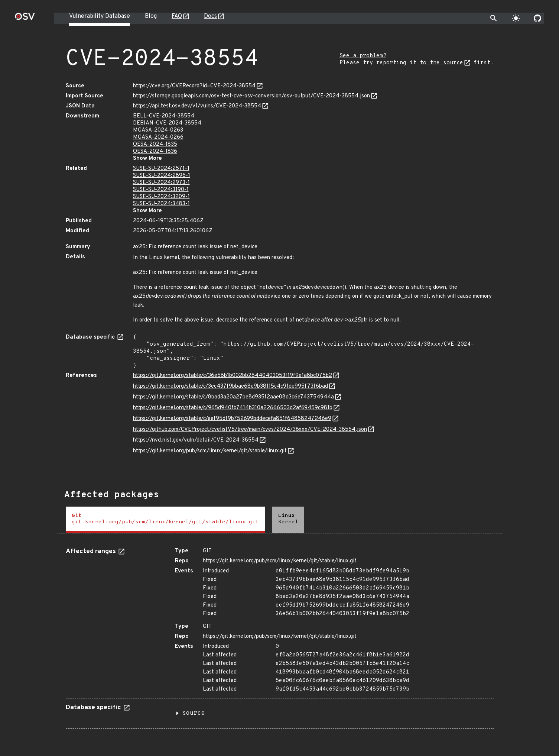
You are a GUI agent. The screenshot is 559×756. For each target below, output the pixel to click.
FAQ (177, 16)
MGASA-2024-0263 (158, 130)
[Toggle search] (494, 18)
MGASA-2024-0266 (158, 137)
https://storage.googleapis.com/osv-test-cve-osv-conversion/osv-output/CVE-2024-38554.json (251, 96)
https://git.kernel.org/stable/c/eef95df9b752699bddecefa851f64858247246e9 (232, 419)
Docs (210, 16)
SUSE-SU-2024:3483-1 (161, 204)
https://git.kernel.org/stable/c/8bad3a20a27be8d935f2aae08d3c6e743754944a (233, 397)
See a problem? (363, 56)
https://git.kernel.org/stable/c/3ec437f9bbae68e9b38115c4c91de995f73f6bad (230, 386)
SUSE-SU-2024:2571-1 (161, 169)
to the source (441, 63)
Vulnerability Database (100, 16)
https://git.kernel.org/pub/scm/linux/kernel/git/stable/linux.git (210, 451)
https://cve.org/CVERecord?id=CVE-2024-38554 (194, 86)
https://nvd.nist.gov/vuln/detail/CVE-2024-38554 (196, 440)
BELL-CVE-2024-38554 (164, 116)
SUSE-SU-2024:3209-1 (161, 197)
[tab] (165, 520)
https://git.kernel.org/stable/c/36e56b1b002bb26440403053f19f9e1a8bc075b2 (233, 376)
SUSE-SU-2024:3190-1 (161, 190)
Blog (151, 16)
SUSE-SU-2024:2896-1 (162, 176)
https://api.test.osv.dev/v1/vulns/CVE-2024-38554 (197, 106)
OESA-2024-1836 (155, 151)
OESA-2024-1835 (155, 144)
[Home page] (25, 19)
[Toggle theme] (516, 18)
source (194, 713)
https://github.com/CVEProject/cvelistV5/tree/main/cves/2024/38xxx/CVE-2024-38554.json (250, 429)
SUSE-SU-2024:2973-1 (161, 183)
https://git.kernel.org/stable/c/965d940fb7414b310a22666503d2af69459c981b (233, 408)
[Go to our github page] (537, 18)
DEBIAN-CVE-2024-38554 (167, 123)
